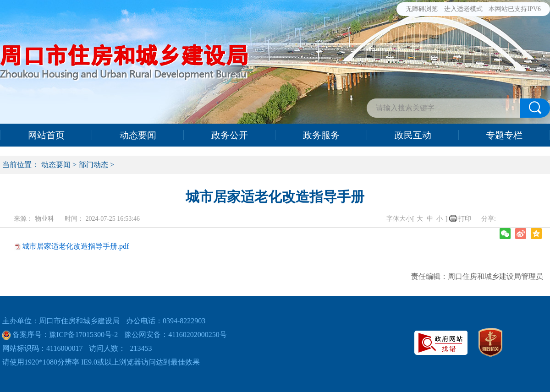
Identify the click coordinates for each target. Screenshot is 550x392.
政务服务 (321, 135)
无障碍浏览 (422, 9)
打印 (465, 219)
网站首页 (46, 135)
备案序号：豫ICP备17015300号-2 (64, 335)
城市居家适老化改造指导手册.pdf (75, 246)
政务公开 (230, 135)
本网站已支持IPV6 (515, 9)
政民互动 (413, 135)
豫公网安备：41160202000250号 (175, 335)
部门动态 (93, 165)
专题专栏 (504, 135)
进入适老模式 (463, 9)
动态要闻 (138, 135)
